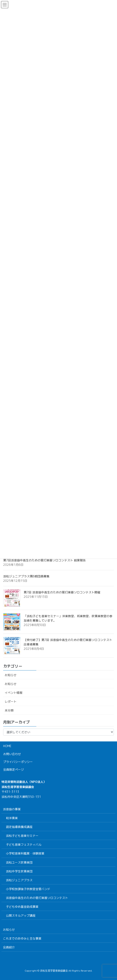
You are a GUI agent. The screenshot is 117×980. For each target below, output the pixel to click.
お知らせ (11, 675)
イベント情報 (14, 693)
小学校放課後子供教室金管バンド (28, 889)
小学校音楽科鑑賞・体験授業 (25, 853)
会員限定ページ (14, 770)
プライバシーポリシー (18, 762)
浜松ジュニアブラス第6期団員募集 (26, 576)
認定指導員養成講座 (19, 827)
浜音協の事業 (12, 809)
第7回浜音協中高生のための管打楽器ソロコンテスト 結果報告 (44, 560)
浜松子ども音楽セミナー (22, 836)
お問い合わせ (12, 754)
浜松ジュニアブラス (19, 880)
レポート (11, 702)
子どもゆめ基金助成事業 (22, 907)
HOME (7, 746)
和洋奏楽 (12, 818)
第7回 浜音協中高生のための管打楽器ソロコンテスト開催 (62, 592)
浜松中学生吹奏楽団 (19, 871)
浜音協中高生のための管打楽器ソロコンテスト (37, 898)
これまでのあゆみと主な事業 (22, 938)
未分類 (9, 710)
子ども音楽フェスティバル (24, 844)
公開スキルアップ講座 (21, 915)
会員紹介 (9, 947)
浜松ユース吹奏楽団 (19, 862)
